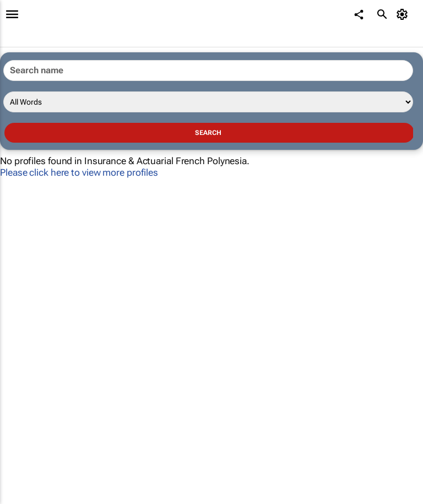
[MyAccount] (404, 14)
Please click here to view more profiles (79, 172)
